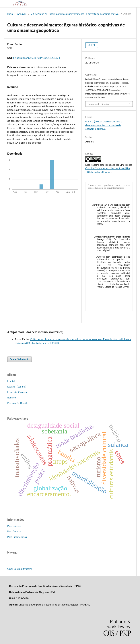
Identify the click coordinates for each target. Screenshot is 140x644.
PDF (93, 45)
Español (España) (17, 386)
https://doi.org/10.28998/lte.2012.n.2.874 (37, 58)
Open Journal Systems (20, 569)
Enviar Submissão (20, 359)
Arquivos (22, 14)
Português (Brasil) (17, 403)
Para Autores (14, 531)
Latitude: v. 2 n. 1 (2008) (45, 343)
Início (10, 14)
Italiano (12, 397)
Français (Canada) (17, 392)
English (11, 381)
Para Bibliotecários (17, 537)
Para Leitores (14, 526)
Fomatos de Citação (98, 104)
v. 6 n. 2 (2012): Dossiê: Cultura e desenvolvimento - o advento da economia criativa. (75, 14)
